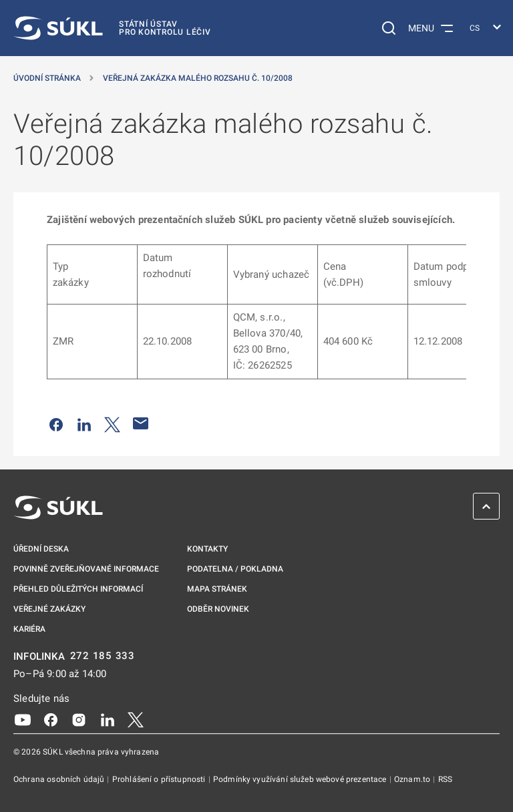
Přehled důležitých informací (78, 589)
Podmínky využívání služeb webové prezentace (301, 779)
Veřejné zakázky (49, 609)
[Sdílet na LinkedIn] (84, 423)
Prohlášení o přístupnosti (160, 779)
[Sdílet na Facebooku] (56, 423)
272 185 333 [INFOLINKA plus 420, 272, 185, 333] (103, 656)
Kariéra (29, 629)
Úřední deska (41, 549)
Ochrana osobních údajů (60, 779)
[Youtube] (23, 719)
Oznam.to (413, 779)
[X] (136, 719)
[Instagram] (79, 719)
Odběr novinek (218, 609)
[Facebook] (51, 719)
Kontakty (207, 549)
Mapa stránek (217, 589)
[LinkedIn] (108, 719)
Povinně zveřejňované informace (86, 569)
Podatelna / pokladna (235, 569)
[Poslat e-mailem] (141, 423)
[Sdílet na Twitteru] (112, 423)
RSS (445, 779)
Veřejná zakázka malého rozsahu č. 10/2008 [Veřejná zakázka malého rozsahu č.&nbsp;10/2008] (198, 78)
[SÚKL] (112, 28)
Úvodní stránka (47, 78)
